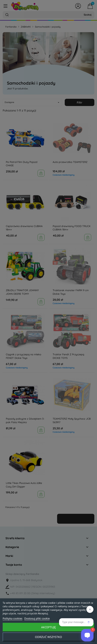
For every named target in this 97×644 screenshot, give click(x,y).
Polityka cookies (13, 618)
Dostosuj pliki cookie (37, 618)
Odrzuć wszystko (48, 637)
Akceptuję (48, 627)
